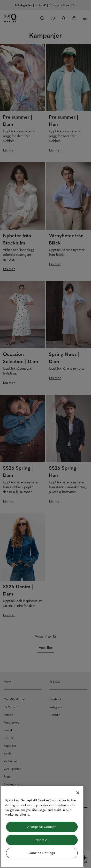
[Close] (78, 793)
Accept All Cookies (42, 827)
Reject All (42, 840)
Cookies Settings (42, 853)
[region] (42, 827)
